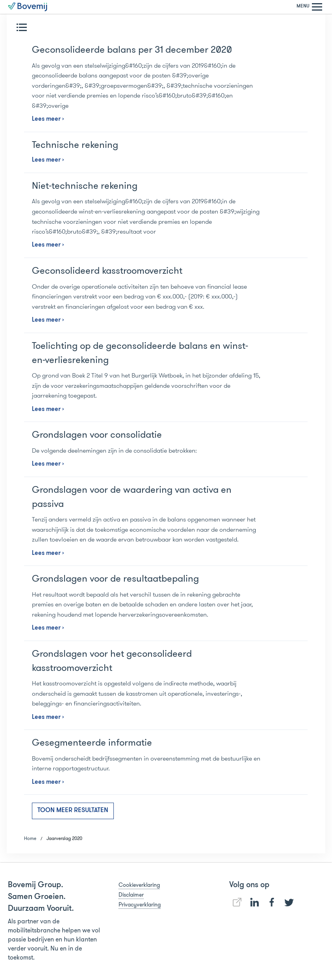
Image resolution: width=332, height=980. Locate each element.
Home (30, 838)
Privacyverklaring (140, 904)
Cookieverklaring (139, 885)
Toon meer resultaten (73, 811)
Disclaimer (131, 895)
